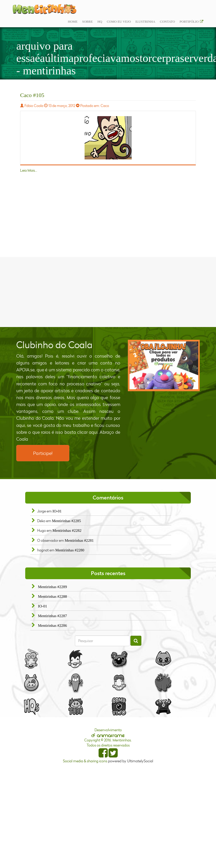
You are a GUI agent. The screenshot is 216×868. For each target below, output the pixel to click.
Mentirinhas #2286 (52, 626)
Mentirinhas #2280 (70, 550)
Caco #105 (32, 95)
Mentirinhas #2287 (52, 616)
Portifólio (189, 22)
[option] (164, 365)
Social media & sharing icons (85, 761)
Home (73, 22)
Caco (105, 106)
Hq (100, 22)
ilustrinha (145, 22)
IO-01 (57, 511)
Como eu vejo (119, 22)
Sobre (87, 22)
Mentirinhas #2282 (67, 531)
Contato (167, 22)
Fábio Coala (34, 106)
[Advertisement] (108, 291)
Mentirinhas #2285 (66, 521)
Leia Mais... (29, 170)
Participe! (43, 453)
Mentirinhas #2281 (79, 540)
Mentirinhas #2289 (52, 587)
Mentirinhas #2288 (52, 596)
